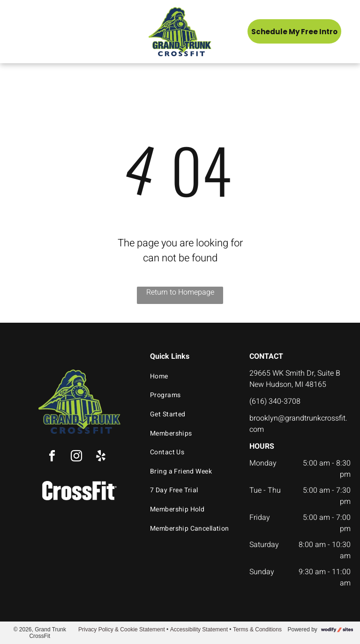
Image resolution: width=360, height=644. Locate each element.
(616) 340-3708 (275, 401)
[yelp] (101, 457)
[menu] (21, 31)
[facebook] (52, 457)
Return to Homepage (180, 292)
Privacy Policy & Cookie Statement (122, 629)
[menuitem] (191, 376)
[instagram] (76, 457)
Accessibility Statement (199, 629)
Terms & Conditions (257, 629)
